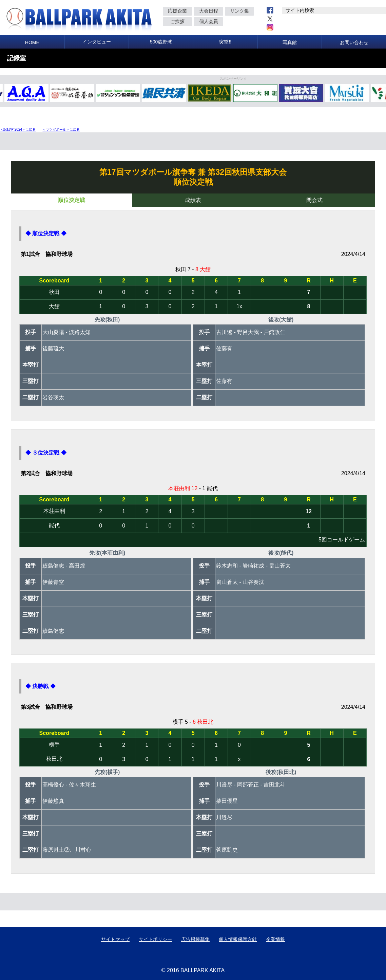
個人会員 (209, 21)
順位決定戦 (72, 200)
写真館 (290, 42)
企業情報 (275, 939)
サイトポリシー (155, 939)
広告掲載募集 (195, 939)
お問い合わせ (354, 42)
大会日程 (209, 11)
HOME (32, 42)
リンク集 (239, 11)
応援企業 (177, 11)
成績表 (193, 200)
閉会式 (314, 200)
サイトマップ (115, 939)
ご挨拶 (177, 21)
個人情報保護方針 (238, 939)
